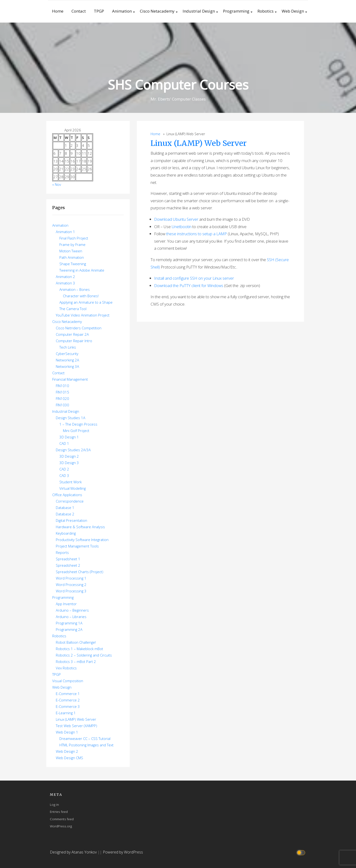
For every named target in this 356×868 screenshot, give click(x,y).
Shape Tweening (73, 264)
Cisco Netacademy (157, 11)
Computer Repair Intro (74, 341)
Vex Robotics (66, 668)
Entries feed (59, 812)
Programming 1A (69, 623)
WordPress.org (61, 826)
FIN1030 (62, 405)
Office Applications (67, 495)
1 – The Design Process (78, 424)
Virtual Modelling (73, 488)
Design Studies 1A (71, 418)
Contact (79, 11)
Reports (62, 552)
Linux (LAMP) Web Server (199, 143)
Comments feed (62, 819)
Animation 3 (65, 283)
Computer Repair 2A (72, 334)
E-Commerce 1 (68, 694)
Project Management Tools (77, 546)
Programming (236, 11)
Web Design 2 (67, 751)
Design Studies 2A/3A (73, 450)
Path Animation (72, 257)
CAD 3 (64, 475)
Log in (54, 804)
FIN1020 (62, 398)
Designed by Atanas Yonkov (74, 852)
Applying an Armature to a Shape (86, 302)
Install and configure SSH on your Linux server (194, 278)
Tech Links (68, 347)
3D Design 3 (69, 463)
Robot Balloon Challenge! (76, 642)
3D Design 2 (69, 456)
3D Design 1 (69, 437)
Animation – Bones (75, 289)
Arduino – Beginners (72, 610)
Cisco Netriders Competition (79, 328)
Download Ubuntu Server (176, 219)
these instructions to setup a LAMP (197, 234)
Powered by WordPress (123, 852)
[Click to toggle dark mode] (301, 852)
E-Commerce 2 (68, 700)
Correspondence (70, 501)
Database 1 (65, 508)
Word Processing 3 (71, 591)
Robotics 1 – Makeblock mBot (79, 649)
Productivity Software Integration (82, 540)
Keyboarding (66, 533)
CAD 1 (64, 443)
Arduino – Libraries (71, 617)
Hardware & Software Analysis (80, 527)
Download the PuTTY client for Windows (189, 285)
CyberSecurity (67, 354)
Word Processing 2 (71, 585)
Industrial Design (199, 11)
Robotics (266, 11)
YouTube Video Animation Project (83, 315)
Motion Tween (71, 251)
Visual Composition (68, 681)
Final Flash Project (74, 238)
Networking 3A (67, 366)
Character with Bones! (81, 296)
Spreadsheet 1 (68, 559)
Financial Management (70, 379)
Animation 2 (65, 277)
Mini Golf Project (76, 431)
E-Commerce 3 (68, 706)
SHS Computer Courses (178, 84)
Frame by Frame (72, 245)
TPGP (99, 11)
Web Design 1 (67, 732)
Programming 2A (69, 629)
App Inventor (66, 604)
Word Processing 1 (71, 578)
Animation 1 (65, 232)
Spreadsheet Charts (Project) (80, 572)
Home (58, 11)
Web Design (293, 11)
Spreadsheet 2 (68, 565)
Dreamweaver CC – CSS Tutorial (85, 739)
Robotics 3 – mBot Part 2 (76, 662)
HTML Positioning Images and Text (86, 745)
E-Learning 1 (66, 713)
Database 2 (65, 514)
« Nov (57, 184)
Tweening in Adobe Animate (82, 270)
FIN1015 (62, 392)
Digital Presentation (71, 520)
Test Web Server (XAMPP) (76, 726)
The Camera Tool (73, 309)
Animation (122, 11)
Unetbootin (182, 227)
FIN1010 (62, 386)
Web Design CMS (69, 758)
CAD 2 (64, 469)
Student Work (71, 482)
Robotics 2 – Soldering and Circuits (84, 655)
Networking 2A (67, 360)
